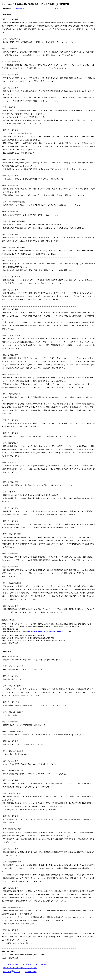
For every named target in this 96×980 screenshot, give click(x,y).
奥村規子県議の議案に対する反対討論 (41, 631)
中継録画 (60, 631)
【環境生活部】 (7, 652)
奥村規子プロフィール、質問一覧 (35, 965)
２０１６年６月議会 (11, 965)
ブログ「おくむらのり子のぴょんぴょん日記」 (20, 968)
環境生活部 (20, 9)
